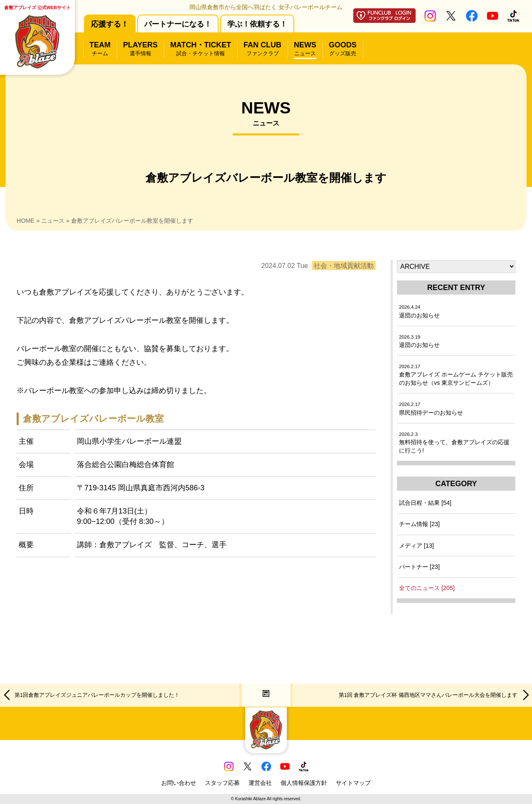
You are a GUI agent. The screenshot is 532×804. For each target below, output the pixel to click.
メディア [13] (416, 546)
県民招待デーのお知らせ (431, 409)
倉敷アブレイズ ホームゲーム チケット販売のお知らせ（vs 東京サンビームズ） (456, 375)
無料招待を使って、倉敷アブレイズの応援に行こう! (454, 443)
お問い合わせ (179, 783)
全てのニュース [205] (427, 588)
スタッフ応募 (222, 783)
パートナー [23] (419, 567)
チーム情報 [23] (419, 524)
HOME (26, 221)
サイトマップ (353, 783)
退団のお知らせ (419, 311)
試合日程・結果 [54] (425, 503)
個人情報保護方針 (304, 783)
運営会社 (260, 783)
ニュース (53, 221)
